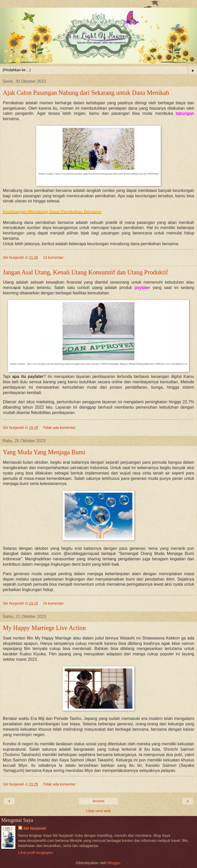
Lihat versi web (98, 811)
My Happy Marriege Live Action (44, 628)
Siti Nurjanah (35, 828)
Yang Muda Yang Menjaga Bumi (44, 452)
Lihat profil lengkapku (36, 853)
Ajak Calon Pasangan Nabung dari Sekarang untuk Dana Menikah (86, 93)
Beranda (98, 801)
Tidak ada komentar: (60, 428)
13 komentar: (54, 257)
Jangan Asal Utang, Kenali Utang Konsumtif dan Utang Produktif (85, 272)
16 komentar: (54, 603)
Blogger (114, 863)
